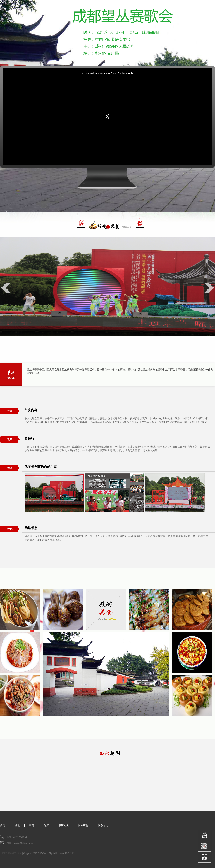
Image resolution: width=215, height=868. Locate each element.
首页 (3, 825)
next (209, 288)
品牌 (46, 825)
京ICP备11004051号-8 (11, 853)
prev (6, 288)
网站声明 (83, 825)
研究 (32, 825)
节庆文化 (64, 825)
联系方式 (103, 825)
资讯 (17, 825)
